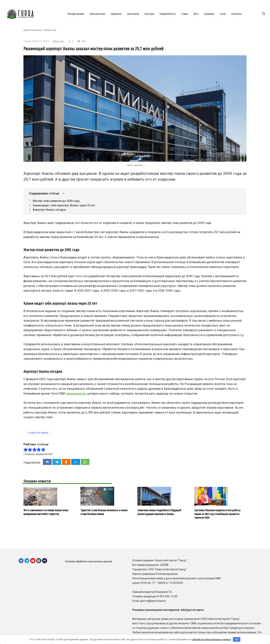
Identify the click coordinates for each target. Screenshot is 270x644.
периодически (76, 394)
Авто (196, 14)
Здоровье (209, 14)
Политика (236, 14)
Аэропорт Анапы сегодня (49, 210)
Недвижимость (168, 14)
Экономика (133, 14)
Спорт (223, 14)
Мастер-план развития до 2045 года (56, 201)
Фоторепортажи (76, 14)
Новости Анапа (33, 30)
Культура (149, 14)
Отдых (185, 14)
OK (237, 639)
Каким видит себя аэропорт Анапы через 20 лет (64, 205)
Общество (50, 30)
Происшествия (97, 14)
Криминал (116, 14)
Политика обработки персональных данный (89, 561)
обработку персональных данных (211, 639)
